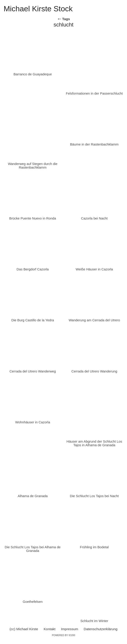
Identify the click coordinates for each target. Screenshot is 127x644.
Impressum (70, 629)
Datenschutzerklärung (100, 629)
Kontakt (49, 629)
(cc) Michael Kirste (24, 629)
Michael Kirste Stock (38, 9)
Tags (64, 19)
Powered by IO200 (64, 635)
